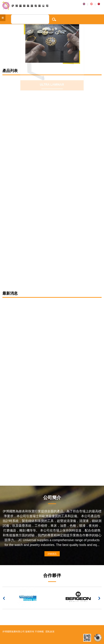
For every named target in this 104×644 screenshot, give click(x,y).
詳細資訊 (52, 554)
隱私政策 (50, 632)
